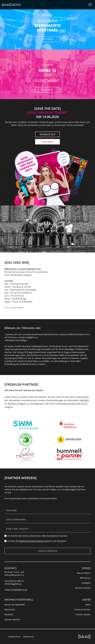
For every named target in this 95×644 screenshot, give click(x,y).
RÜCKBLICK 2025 (47, 134)
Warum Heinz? (84, 573)
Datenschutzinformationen (32, 541)
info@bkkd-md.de (19, 590)
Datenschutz (14, 637)
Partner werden (83, 615)
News (88, 605)
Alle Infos (47, 39)
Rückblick (86, 583)
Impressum (29, 637)
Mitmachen (85, 578)
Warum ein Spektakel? (15, 605)
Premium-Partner (82, 610)
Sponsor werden (83, 588)
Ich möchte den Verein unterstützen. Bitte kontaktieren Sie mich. (38, 536)
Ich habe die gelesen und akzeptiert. (37, 541)
